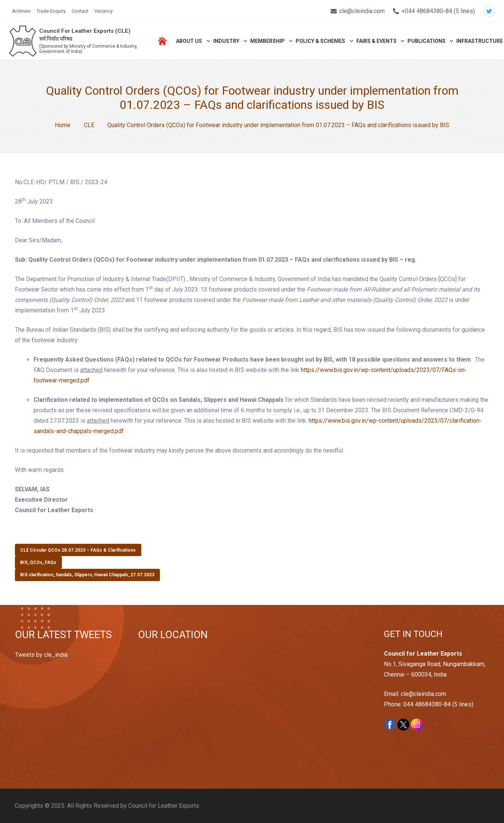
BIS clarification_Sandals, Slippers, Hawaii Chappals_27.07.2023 (87, 575)
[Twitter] (489, 11)
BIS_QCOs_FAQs (38, 562)
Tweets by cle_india (41, 655)
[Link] (23, 41)
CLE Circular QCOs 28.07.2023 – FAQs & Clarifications (78, 550)
